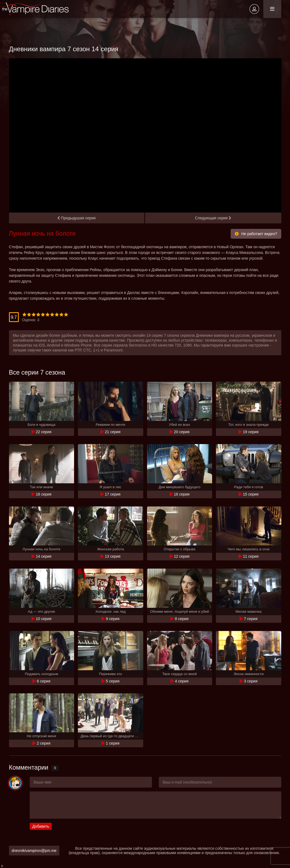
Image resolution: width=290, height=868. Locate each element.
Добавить (41, 826)
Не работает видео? (256, 234)
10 (66, 315)
